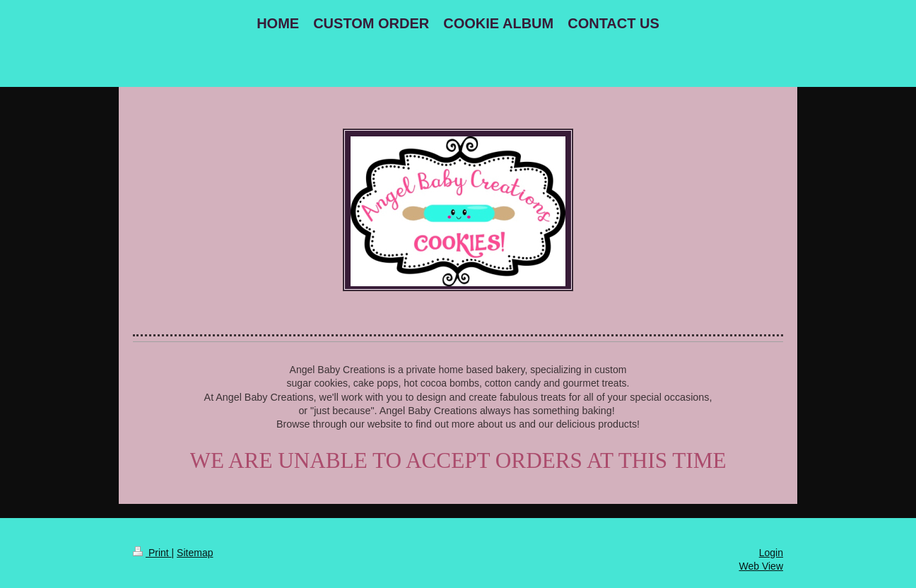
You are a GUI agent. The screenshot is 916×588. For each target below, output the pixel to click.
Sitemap (195, 553)
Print (152, 553)
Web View (761, 566)
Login (771, 553)
